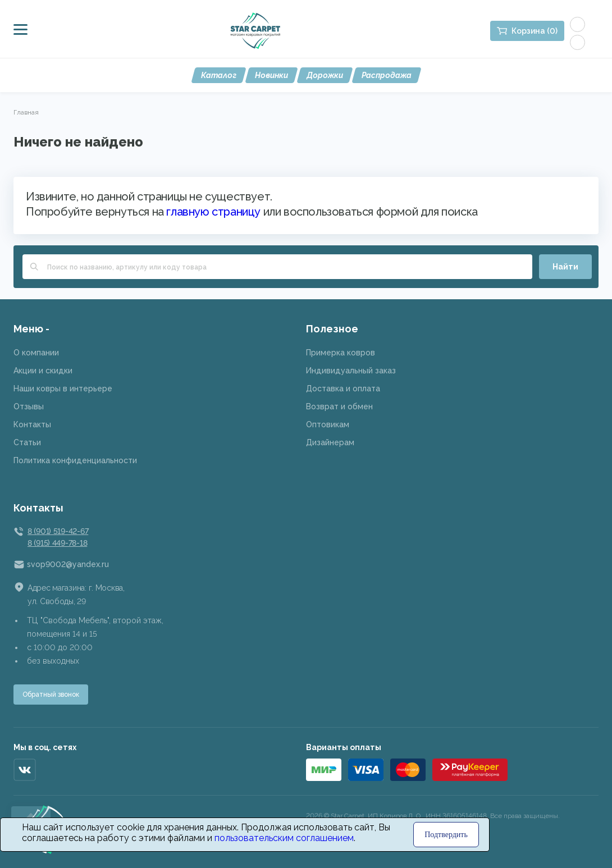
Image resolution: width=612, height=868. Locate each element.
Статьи (27, 442)
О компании (36, 353)
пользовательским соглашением (284, 838)
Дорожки (325, 75)
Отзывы (29, 406)
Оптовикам (328, 424)
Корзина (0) (535, 31)
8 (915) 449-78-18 (57, 543)
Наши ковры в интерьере (63, 389)
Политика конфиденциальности (75, 460)
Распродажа (387, 75)
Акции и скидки (43, 371)
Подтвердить (446, 835)
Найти (565, 267)
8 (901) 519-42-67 (58, 531)
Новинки (271, 75)
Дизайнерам (330, 442)
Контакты (32, 424)
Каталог (219, 75)
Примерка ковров (341, 353)
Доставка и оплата (343, 389)
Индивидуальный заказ (351, 371)
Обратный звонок (51, 695)
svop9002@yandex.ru (68, 564)
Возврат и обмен (339, 406)
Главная (26, 112)
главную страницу (213, 212)
